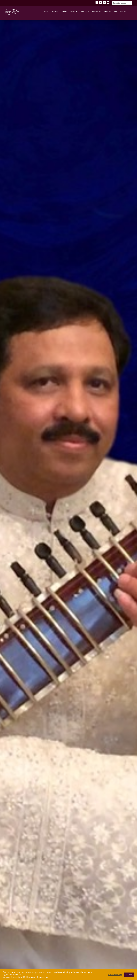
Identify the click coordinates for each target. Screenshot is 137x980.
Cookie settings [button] (115, 975)
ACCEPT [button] (129, 975)
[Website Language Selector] (122, 3)
